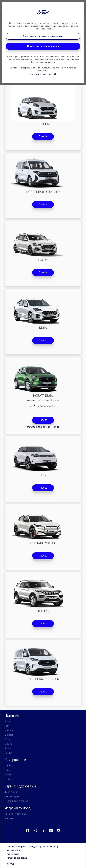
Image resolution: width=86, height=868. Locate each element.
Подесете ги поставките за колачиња (43, 36)
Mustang (9, 730)
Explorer (9, 735)
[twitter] (43, 831)
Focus (8, 726)
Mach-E (9, 744)
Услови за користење (17, 858)
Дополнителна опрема (17, 801)
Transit (8, 775)
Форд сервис (11, 792)
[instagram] (35, 831)
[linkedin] (51, 831)
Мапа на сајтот (14, 850)
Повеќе (43, 137)
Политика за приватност (43, 74)
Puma (8, 739)
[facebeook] (27, 831)
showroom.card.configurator (43, 427)
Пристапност (13, 854)
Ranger (8, 753)
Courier (8, 770)
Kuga (7, 721)
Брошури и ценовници (16, 814)
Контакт (9, 818)
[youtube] (59, 831)
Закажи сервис (13, 797)
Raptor (8, 748)
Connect (9, 766)
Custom (9, 779)
